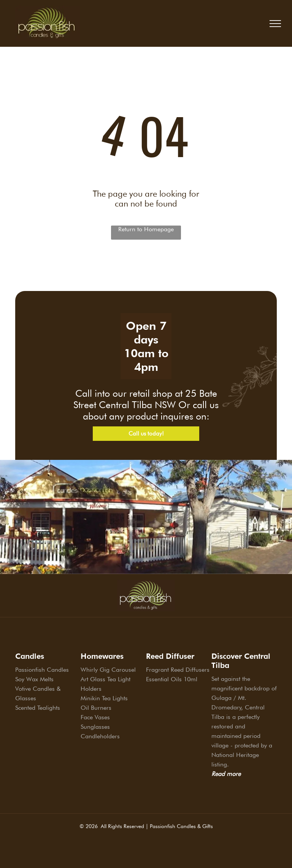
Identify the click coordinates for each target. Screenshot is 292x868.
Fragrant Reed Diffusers (178, 670)
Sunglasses (95, 727)
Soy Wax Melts (34, 679)
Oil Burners (96, 708)
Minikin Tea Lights (104, 698)
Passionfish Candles (42, 670)
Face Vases (95, 717)
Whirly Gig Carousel (108, 670)
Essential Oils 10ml (172, 679)
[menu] (275, 24)
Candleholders (100, 736)
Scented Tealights (38, 708)
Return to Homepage (146, 229)
